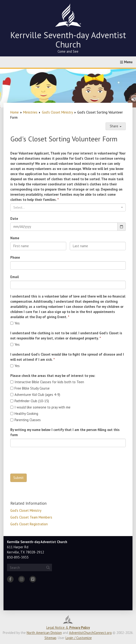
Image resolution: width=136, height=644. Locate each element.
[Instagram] (22, 579)
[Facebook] (10, 579)
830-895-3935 (18, 557)
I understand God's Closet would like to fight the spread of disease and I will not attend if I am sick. (67, 357)
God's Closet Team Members (31, 517)
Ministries (30, 112)
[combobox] (68, 207)
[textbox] (66, 207)
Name (15, 238)
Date (14, 219)
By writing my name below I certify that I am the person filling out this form (65, 432)
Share (116, 126)
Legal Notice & (68, 627)
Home (15, 112)
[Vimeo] (33, 579)
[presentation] (46, 461)
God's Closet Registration (29, 524)
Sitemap (50, 638)
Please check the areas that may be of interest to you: (53, 376)
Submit (18, 478)
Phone (15, 257)
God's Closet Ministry (57, 112)
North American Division (44, 633)
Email (15, 277)
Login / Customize (79, 638)
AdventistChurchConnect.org (90, 633)
